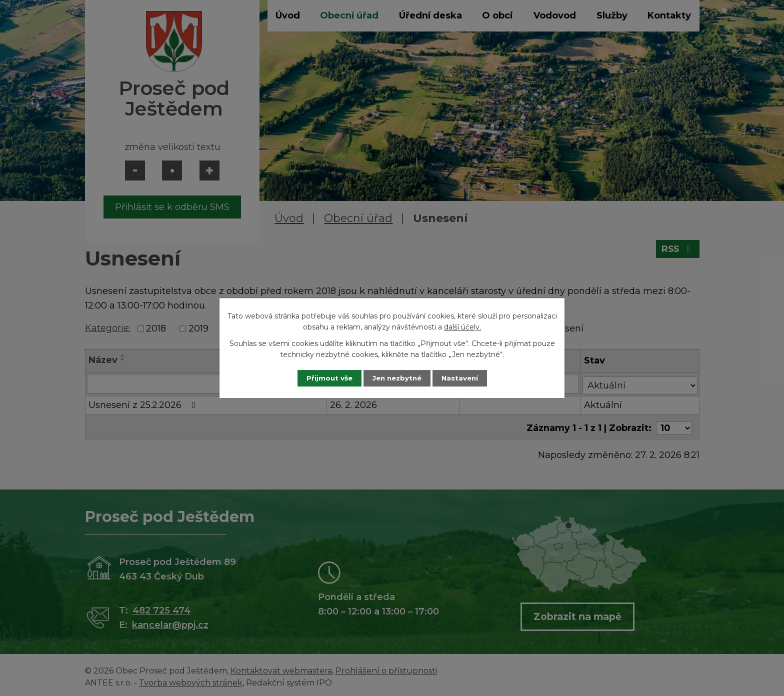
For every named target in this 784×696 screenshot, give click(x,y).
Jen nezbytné (397, 378)
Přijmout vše (324, 378)
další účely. (462, 327)
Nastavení (465, 378)
